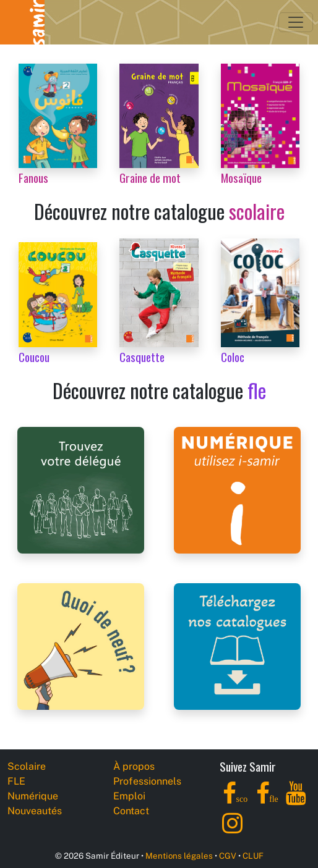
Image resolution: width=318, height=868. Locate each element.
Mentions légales (179, 856)
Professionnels (147, 781)
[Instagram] (232, 830)
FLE (16, 781)
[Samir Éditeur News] (81, 646)
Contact (131, 811)
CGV (228, 856)
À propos (134, 766)
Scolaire (27, 766)
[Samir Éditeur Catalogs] (237, 646)
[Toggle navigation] (296, 22)
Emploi (129, 796)
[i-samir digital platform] (237, 490)
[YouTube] (296, 800)
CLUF (253, 856)
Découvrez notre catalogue (159, 211)
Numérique (33, 796)
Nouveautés (35, 811)
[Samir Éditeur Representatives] (81, 490)
